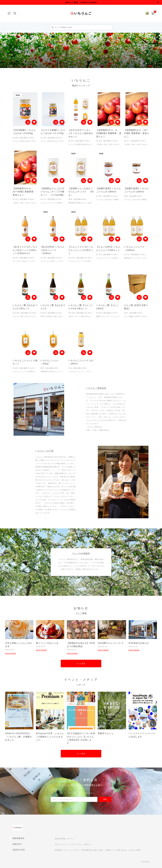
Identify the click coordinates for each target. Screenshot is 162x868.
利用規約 (58, 850)
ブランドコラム (76, 844)
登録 (105, 799)
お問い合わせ (121, 850)
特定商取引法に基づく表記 (93, 850)
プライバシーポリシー (72, 850)
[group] (81, 34)
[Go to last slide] (142, 63)
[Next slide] (155, 63)
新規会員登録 (60, 839)
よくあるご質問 (134, 850)
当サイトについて (62, 844)
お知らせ (87, 844)
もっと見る (81, 663)
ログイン (70, 839)
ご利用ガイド (110, 850)
